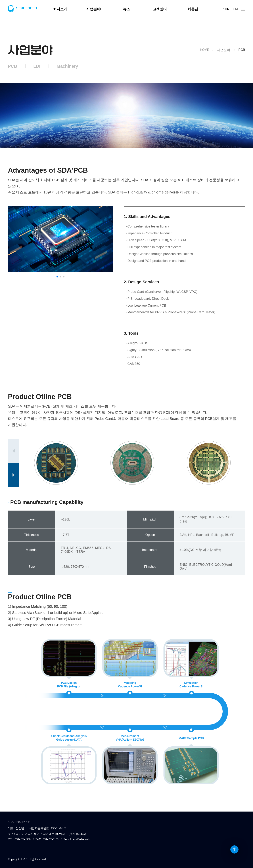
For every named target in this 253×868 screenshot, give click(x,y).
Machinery (67, 66)
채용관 (193, 9)
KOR (226, 9)
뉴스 (127, 9)
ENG (236, 9)
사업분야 (93, 9)
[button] (57, 277)
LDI (37, 66)
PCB (13, 66)
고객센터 (160, 9)
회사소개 (60, 9)
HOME (204, 50)
